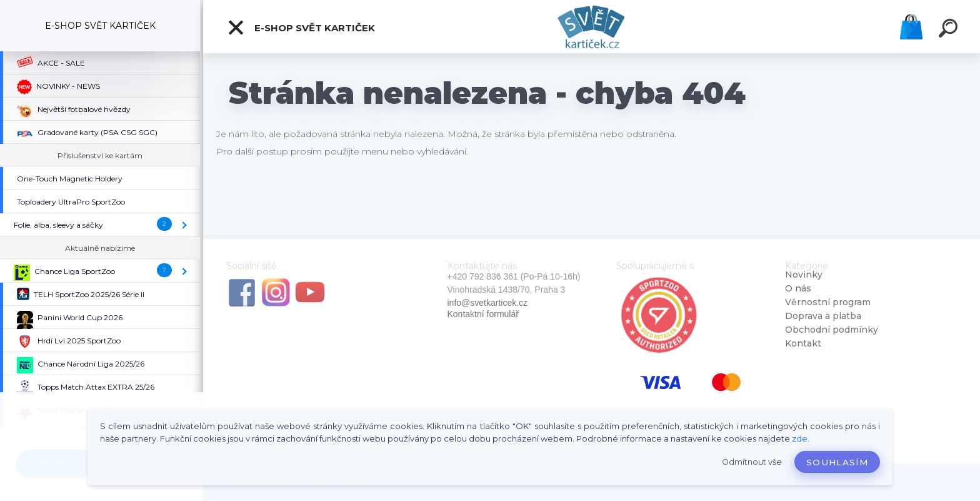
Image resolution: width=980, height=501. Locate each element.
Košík (911, 27)
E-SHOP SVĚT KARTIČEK (301, 28)
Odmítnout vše (752, 462)
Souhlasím (837, 462)
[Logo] (592, 27)
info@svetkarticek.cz (488, 303)
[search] (950, 30)
